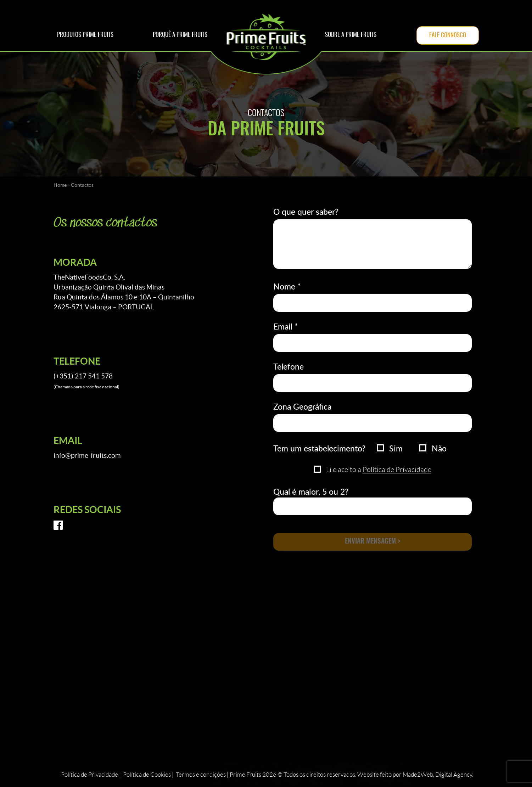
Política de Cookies (147, 775)
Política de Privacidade (397, 470)
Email (286, 326)
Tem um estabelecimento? (319, 448)
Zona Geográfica (302, 406)
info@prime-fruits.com (87, 456)
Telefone (289, 366)
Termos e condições (201, 775)
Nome (287, 286)
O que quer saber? (306, 212)
